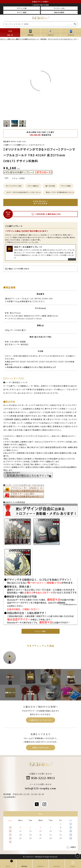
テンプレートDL (59, 8)
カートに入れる (41, 202)
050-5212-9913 (43, 778)
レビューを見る (19, 178)
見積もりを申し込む (41, 748)
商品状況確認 (59, 12)
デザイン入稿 (22, 8)
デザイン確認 (22, 12)
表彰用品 (43, 39)
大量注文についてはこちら (40, 720)
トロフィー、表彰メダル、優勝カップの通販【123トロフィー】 (19, 39)
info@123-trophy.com (41, 788)
